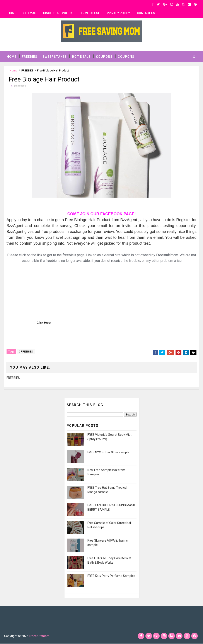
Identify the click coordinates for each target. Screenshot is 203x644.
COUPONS (104, 56)
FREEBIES (30, 56)
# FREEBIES (26, 352)
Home (12, 13)
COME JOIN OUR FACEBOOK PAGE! (102, 215)
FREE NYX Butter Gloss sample (108, 452)
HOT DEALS (81, 56)
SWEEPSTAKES (55, 56)
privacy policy (118, 13)
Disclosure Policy (58, 13)
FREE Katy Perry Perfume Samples (111, 576)
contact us (146, 13)
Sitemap (30, 13)
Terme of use (90, 13)
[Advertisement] (39, 291)
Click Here (44, 323)
